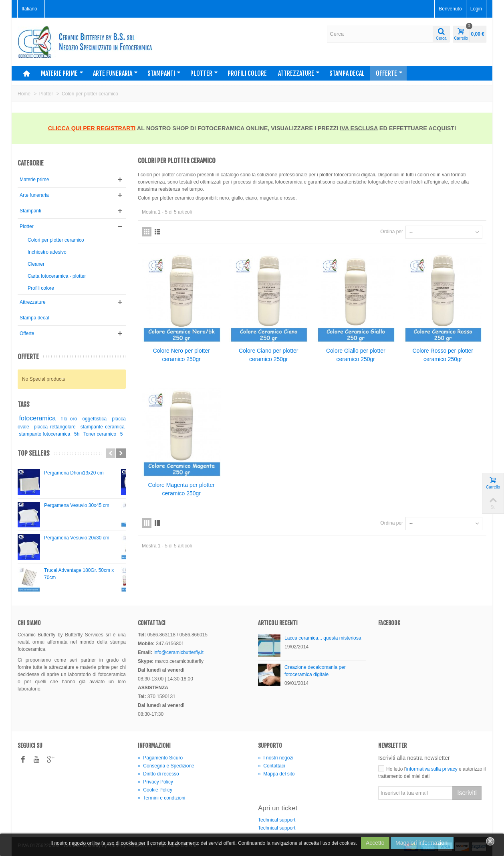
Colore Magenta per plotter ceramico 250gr (181, 489)
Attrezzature (299, 73)
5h (77, 434)
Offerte (389, 73)
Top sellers (34, 453)
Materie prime (62, 73)
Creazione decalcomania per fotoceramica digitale (315, 671)
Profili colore (247, 73)
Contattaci (271, 766)
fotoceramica (38, 418)
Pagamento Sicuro (160, 758)
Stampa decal (347, 73)
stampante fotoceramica (44, 434)
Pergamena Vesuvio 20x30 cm (77, 538)
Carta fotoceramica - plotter (57, 276)
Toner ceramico (100, 434)
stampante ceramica (103, 427)
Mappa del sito (276, 774)
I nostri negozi (276, 758)
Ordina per (392, 232)
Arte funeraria (115, 73)
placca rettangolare (55, 427)
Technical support (277, 820)
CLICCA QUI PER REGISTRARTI (92, 128)
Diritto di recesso (158, 774)
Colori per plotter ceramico (56, 240)
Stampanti (164, 73)
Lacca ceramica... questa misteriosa (323, 638)
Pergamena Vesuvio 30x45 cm (77, 505)
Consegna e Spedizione (166, 766)
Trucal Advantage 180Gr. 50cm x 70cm (79, 574)
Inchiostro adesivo (47, 252)
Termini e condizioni (162, 798)
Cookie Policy (155, 790)
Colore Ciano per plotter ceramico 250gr (268, 355)
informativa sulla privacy (432, 769)
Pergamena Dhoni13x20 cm (74, 473)
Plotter (204, 73)
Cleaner (36, 264)
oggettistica (94, 419)
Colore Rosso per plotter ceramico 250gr (443, 355)
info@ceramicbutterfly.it (178, 652)
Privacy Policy (155, 782)
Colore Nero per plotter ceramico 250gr (181, 355)
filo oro (69, 419)
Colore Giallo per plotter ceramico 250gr (356, 355)
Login (476, 9)
